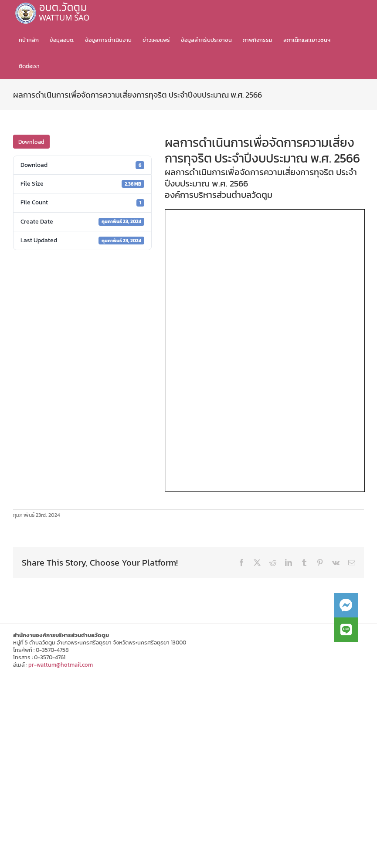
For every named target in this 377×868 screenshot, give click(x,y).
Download (31, 142)
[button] (346, 630)
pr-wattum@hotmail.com (61, 665)
